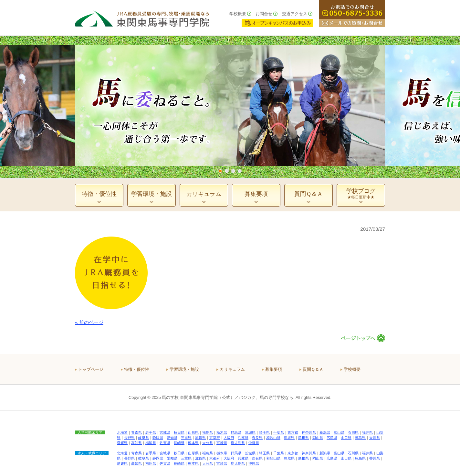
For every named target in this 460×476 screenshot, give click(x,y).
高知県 (136, 443)
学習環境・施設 (184, 369)
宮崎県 (222, 443)
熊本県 (193, 443)
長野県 (129, 438)
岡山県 (318, 438)
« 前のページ (89, 322)
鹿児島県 (238, 443)
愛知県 (172, 438)
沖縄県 (254, 443)
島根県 (303, 438)
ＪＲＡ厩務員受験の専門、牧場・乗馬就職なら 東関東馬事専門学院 (142, 18)
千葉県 (279, 432)
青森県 (136, 432)
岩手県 (151, 432)
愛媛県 (122, 443)
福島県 (208, 432)
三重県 (186, 438)
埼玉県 (264, 432)
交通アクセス (295, 14)
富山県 (339, 432)
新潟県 (325, 432)
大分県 (208, 443)
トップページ (91, 369)
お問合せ (264, 14)
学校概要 (238, 14)
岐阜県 (144, 438)
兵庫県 (243, 438)
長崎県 (179, 443)
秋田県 (179, 432)
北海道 (122, 432)
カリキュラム (232, 369)
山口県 (346, 438)
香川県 (375, 438)
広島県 (332, 438)
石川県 (353, 432)
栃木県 (222, 432)
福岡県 (151, 443)
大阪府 (229, 438)
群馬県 (236, 432)
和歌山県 (273, 438)
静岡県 (158, 438)
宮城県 (165, 432)
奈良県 (257, 438)
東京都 (293, 432)
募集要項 (274, 369)
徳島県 (360, 438)
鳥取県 (289, 438)
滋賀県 (200, 438)
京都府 (215, 438)
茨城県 (250, 432)
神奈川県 (309, 432)
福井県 (367, 432)
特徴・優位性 (137, 369)
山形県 (193, 432)
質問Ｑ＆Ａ (313, 369)
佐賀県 (165, 443)
